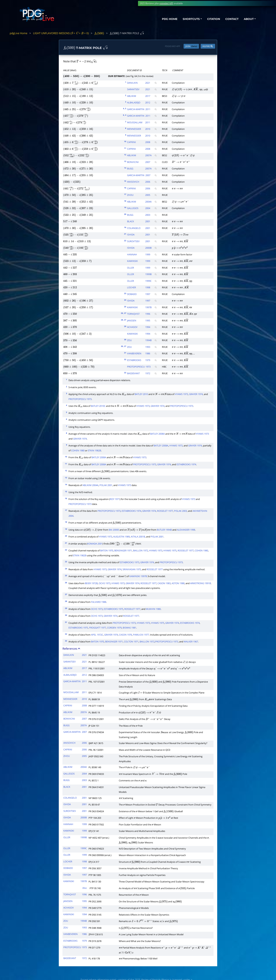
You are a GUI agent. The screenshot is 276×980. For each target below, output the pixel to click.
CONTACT (232, 19)
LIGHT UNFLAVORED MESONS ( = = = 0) (61, 33)
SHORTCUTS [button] (191, 19)
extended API (166, 3)
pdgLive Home (18, 33)
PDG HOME (170, 19)
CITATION (214, 19)
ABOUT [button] (249, 19)
